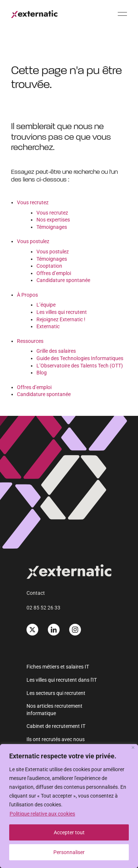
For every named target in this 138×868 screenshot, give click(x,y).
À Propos (27, 295)
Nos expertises (53, 220)
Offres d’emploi (54, 273)
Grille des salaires (56, 351)
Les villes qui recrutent (62, 312)
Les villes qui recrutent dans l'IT (62, 680)
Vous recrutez (33, 202)
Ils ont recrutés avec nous (56, 739)
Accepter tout (69, 832)
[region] (69, 806)
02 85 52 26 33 (43, 608)
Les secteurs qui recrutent (56, 693)
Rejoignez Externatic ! (61, 319)
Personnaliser (69, 852)
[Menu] (122, 14)
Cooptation (49, 266)
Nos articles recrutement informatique (54, 710)
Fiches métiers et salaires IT (58, 667)
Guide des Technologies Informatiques (80, 358)
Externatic (48, 326)
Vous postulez (33, 241)
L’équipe (46, 305)
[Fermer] (133, 748)
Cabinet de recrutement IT (56, 726)
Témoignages (52, 227)
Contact (36, 593)
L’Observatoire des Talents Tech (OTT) (80, 366)
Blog (42, 373)
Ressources (30, 341)
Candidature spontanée (63, 280)
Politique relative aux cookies (42, 814)
